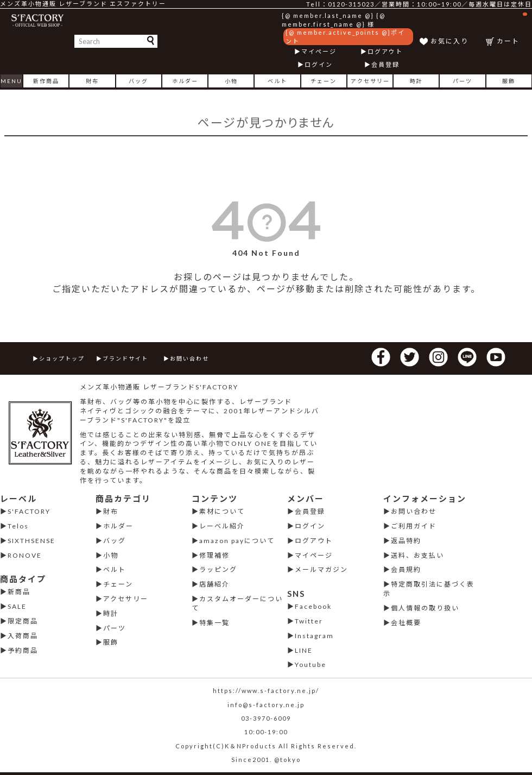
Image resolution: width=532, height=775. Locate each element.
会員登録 (385, 64)
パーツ (463, 81)
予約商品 (23, 650)
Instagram (314, 636)
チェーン (324, 81)
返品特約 (406, 541)
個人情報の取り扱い (425, 608)
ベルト (277, 81)
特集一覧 (214, 623)
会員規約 (406, 569)
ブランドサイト (125, 358)
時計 (416, 81)
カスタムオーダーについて (237, 603)
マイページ (319, 51)
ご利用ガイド (414, 526)
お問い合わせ (189, 358)
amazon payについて (237, 541)
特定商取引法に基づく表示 (429, 589)
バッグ (138, 81)
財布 (92, 81)
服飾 (509, 81)
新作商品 (46, 81)
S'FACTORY (29, 511)
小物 (231, 81)
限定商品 (23, 621)
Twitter (309, 621)
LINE (304, 650)
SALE (17, 606)
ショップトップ (62, 358)
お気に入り (449, 41)
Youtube (311, 664)
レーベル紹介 (222, 526)
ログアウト (385, 51)
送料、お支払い (417, 555)
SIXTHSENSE (31, 541)
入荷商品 (23, 636)
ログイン (319, 64)
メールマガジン (321, 569)
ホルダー (185, 81)
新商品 (19, 592)
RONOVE (25, 555)
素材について (222, 511)
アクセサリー (370, 81)
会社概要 (406, 623)
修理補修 (214, 555)
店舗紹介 (214, 584)
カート (512, 29)
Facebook (313, 606)
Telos (18, 526)
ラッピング (218, 569)
